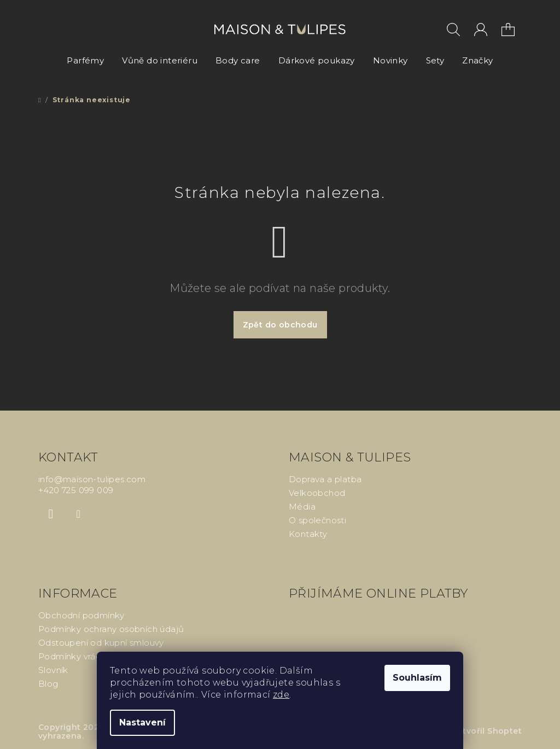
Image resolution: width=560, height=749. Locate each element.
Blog (48, 684)
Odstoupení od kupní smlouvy (101, 643)
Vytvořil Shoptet (487, 731)
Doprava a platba (325, 479)
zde (281, 695)
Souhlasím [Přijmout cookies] (417, 678)
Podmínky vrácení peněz (90, 656)
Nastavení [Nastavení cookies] (142, 722)
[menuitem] (85, 60)
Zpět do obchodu (280, 325)
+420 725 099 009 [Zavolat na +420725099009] (76, 490)
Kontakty (308, 534)
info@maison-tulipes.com (92, 479)
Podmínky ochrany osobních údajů (111, 629)
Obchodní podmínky (81, 615)
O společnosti (317, 520)
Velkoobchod (317, 493)
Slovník (53, 670)
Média (302, 507)
